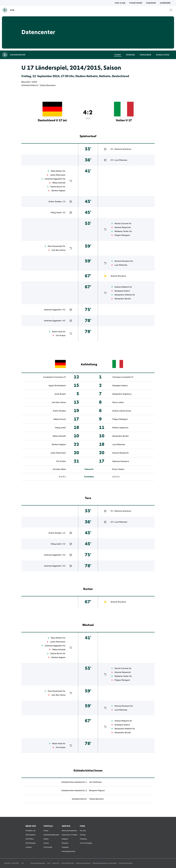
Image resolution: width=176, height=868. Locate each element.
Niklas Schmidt (59, 183)
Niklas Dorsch (60, 419)
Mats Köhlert (57, 171)
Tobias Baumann (48, 85)
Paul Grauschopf (55, 246)
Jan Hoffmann (95, 782)
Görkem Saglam (58, 191)
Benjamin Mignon (97, 791)
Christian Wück (59, 469)
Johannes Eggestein (53, 179)
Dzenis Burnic (56, 187)
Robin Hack (57, 332)
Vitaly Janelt (56, 213)
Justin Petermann (58, 175)
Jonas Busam (60, 394)
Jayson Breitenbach (57, 386)
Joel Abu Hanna (58, 250)
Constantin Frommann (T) (54, 377)
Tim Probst (61, 336)
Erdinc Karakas (55, 202)
